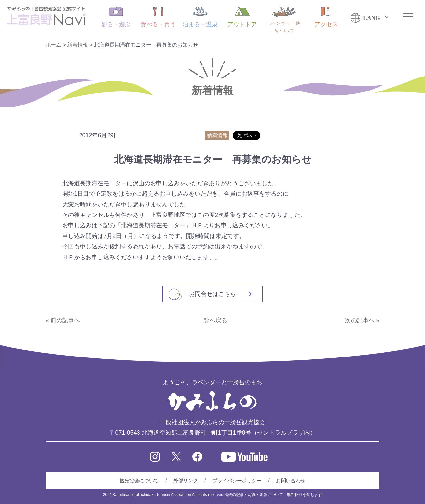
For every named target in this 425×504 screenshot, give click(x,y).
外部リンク (186, 480)
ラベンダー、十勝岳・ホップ (284, 20)
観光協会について (139, 480)
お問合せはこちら (212, 294)
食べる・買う (158, 17)
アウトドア (242, 17)
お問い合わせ (291, 480)
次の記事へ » (362, 320)
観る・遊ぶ (116, 17)
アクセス (326, 17)
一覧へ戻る (212, 320)
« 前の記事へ (63, 320)
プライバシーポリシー (237, 480)
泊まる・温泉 (200, 17)
